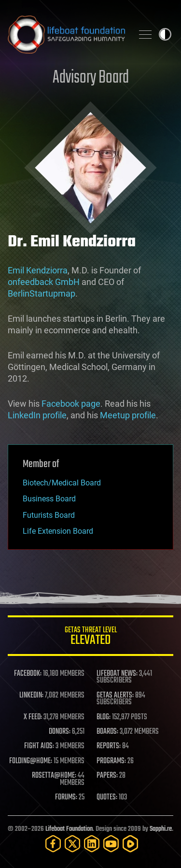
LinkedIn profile (37, 415)
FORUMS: (66, 797)
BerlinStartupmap (42, 293)
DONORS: (60, 732)
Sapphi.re (161, 829)
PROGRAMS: (111, 761)
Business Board (49, 499)
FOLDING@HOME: (31, 761)
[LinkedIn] (92, 844)
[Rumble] (130, 844)
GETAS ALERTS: (115, 696)
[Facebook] (53, 844)
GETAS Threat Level (90, 637)
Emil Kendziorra (38, 270)
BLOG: (104, 717)
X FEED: (33, 717)
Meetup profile (128, 415)
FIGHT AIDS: (39, 746)
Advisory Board (91, 78)
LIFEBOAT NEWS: (117, 674)
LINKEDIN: (31, 696)
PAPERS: (107, 776)
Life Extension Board (58, 531)
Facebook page (71, 404)
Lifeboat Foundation (69, 829)
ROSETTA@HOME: (54, 776)
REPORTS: (109, 746)
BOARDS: (107, 732)
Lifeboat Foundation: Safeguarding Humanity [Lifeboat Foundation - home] (66, 34)
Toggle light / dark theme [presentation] (165, 34)
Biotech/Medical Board (62, 483)
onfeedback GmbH (44, 282)
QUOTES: (107, 797)
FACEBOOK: (28, 674)
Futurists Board (49, 515)
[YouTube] (111, 844)
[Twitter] (72, 844)
